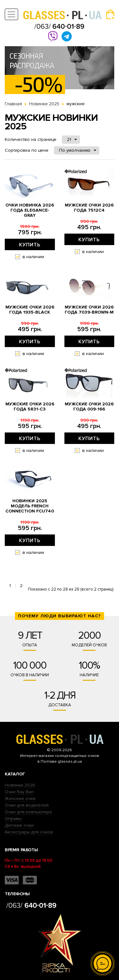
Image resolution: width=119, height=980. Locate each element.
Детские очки (19, 825)
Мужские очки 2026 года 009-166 (89, 407)
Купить (30, 245)
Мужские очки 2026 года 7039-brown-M (89, 310)
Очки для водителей (27, 805)
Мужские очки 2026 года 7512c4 (89, 208)
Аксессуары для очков (29, 832)
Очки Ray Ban (19, 792)
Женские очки (20, 799)
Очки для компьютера (28, 812)
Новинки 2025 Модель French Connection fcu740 (30, 506)
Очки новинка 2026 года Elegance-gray (30, 210)
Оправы (13, 819)
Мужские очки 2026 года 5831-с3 (30, 407)
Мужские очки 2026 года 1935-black (30, 310)
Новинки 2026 (20, 785)
